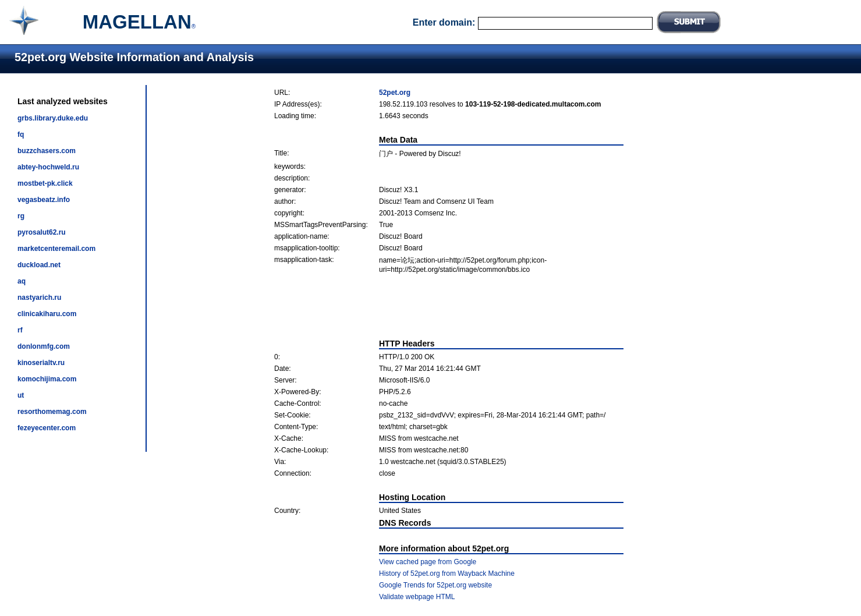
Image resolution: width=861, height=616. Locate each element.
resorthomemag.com (52, 412)
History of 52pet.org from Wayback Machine (447, 573)
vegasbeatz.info (44, 200)
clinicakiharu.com (47, 314)
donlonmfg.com (44, 346)
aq (22, 281)
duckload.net (39, 265)
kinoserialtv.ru (41, 363)
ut (21, 395)
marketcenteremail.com (56, 249)
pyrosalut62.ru (42, 232)
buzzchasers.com (47, 151)
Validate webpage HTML (417, 597)
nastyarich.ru (39, 298)
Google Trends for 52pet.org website (435, 585)
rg (21, 216)
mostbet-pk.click (45, 183)
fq (21, 134)
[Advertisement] (449, 306)
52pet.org (395, 93)
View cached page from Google (428, 562)
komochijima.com (47, 379)
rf (20, 330)
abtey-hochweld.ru (48, 167)
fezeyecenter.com (47, 428)
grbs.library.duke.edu (53, 118)
